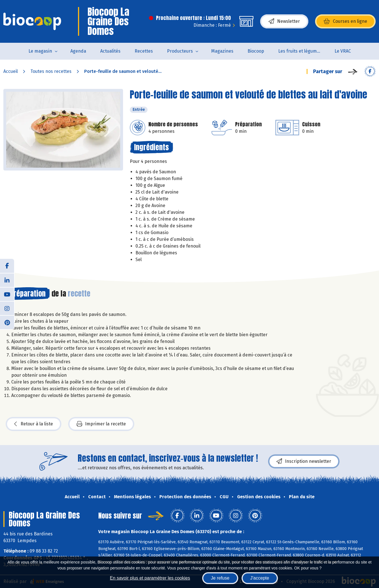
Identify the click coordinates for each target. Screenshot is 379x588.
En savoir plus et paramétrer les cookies (150, 578)
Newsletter (284, 21)
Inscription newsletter (304, 461)
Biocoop (256, 51)
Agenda (78, 51)
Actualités (110, 51)
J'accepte (260, 578)
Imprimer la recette (101, 424)
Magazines (222, 51)
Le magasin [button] (40, 51)
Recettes (144, 51)
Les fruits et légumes (300, 51)
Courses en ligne (345, 21)
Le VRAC (343, 51)
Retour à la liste (34, 424)
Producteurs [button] (180, 51)
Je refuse (220, 578)
